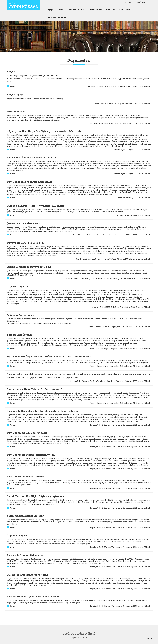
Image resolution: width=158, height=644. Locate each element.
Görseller (72, 10)
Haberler (61, 10)
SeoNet (149, 638)
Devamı (13, 87)
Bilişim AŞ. (127, 2)
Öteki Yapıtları (96, 10)
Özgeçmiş (51, 10)
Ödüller (129, 10)
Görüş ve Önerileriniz (141, 2)
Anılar (120, 10)
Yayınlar (82, 10)
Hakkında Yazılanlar (56, 18)
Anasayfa (9, 49)
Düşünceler (110, 10)
